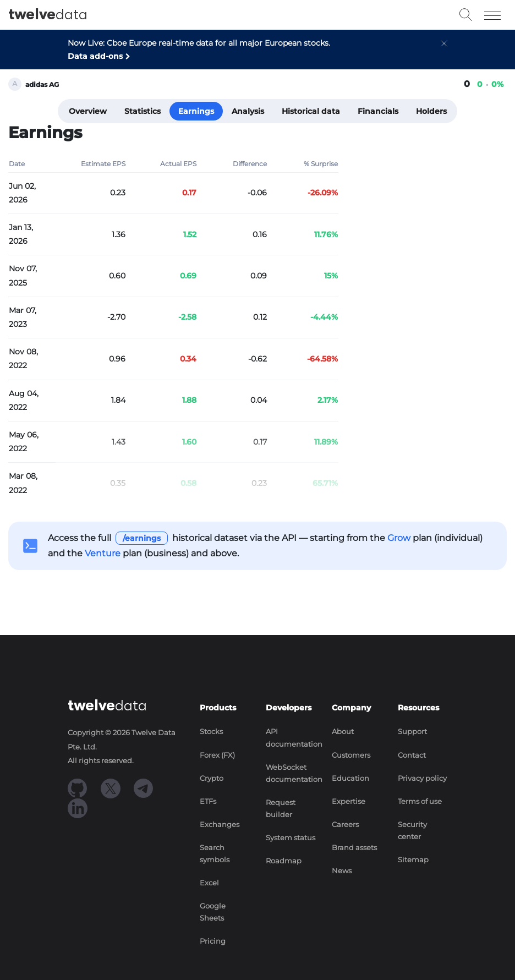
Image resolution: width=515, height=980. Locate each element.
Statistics (143, 111)
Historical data (311, 111)
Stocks (211, 732)
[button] (444, 53)
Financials (378, 111)
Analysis (248, 111)
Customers (351, 755)
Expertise (349, 801)
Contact (412, 755)
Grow (399, 538)
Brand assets (354, 848)
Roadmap (284, 861)
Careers (345, 825)
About (343, 732)
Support (412, 732)
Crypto (212, 778)
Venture (103, 553)
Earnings (196, 111)
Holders (431, 111)
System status (291, 838)
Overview (88, 111)
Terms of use (420, 801)
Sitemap (413, 860)
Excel (209, 883)
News (342, 871)
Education (350, 778)
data (48, 15)
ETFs (208, 801)
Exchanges (220, 825)
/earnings (142, 538)
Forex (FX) (217, 755)
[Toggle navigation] (492, 15)
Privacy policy (422, 778)
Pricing (213, 941)
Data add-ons (95, 56)
